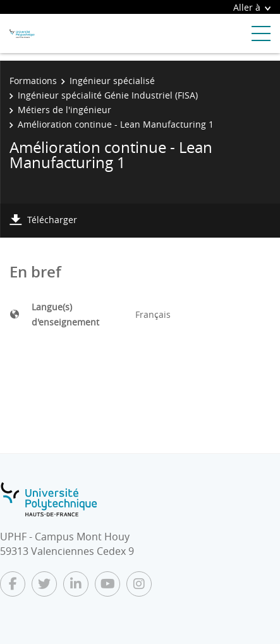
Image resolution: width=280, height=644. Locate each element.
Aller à (252, 7)
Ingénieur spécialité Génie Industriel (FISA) (108, 95)
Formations (33, 81)
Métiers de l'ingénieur (64, 110)
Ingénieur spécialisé (112, 81)
